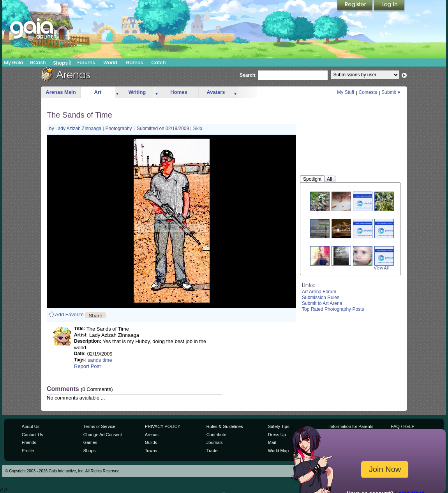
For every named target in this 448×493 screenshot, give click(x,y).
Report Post (87, 366)
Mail (272, 442)
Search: (248, 75)
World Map (278, 451)
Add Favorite (69, 314)
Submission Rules (321, 298)
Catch (159, 63)
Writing (137, 92)
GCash (38, 63)
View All (381, 268)
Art (98, 92)
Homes (179, 92)
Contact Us (33, 435)
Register (355, 6)
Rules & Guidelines (225, 426)
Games (134, 63)
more (117, 92)
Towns (151, 451)
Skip (198, 129)
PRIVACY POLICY (163, 426)
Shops (62, 63)
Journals (215, 442)
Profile (28, 451)
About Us (31, 426)
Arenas (152, 435)
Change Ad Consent (103, 435)
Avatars (216, 92)
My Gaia (13, 63)
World (110, 63)
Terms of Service (99, 426)
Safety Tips (279, 426)
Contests (368, 92)
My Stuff (346, 92)
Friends (29, 442)
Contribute (216, 435)
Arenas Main (61, 92)
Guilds (151, 442)
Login (389, 6)
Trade (212, 451)
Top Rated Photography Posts (333, 309)
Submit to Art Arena (322, 303)
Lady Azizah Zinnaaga (79, 129)
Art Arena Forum (319, 292)
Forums (86, 63)
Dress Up (277, 435)
